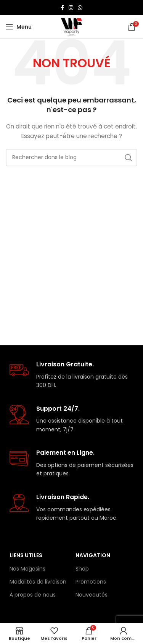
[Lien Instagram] (71, 8)
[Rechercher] (71, 158)
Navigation (93, 555)
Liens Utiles (26, 555)
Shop (82, 569)
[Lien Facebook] (62, 8)
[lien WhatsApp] (80, 8)
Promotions (91, 582)
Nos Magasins (27, 569)
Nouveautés (92, 595)
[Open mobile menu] (19, 27)
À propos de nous (33, 595)
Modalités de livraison (38, 582)
